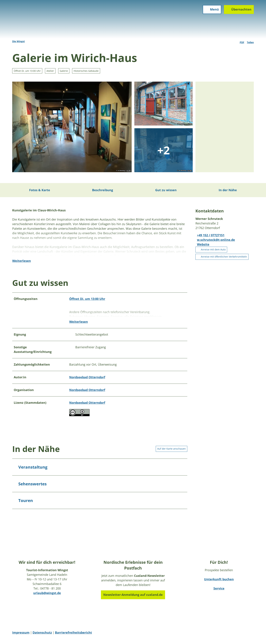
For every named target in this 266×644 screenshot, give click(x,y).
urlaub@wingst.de (47, 595)
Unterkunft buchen (219, 581)
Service (219, 590)
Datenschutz (42, 634)
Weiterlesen (22, 268)
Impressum (21, 634)
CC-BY (129, 171)
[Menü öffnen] (211, 12)
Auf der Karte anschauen (172, 451)
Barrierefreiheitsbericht (73, 634)
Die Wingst (18, 41)
